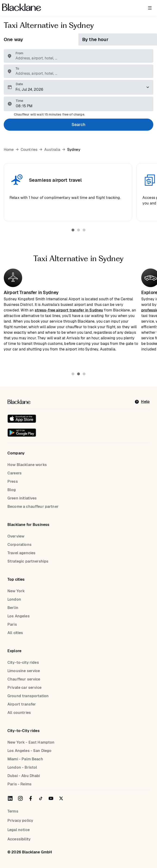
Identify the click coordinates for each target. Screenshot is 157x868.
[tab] (73, 230)
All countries (19, 713)
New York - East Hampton (31, 742)
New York (16, 591)
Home (9, 150)
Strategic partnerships (28, 561)
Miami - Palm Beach (25, 759)
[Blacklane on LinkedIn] (10, 798)
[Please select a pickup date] (78, 87)
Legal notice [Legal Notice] (19, 830)
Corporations (19, 545)
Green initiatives (22, 498)
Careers (14, 473)
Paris (12, 624)
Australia (52, 150)
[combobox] (81, 58)
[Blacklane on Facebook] (31, 798)
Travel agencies (21, 553)
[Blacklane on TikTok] (41, 798)
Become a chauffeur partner (33, 507)
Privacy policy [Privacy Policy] (20, 821)
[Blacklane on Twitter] (61, 798)
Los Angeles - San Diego (29, 751)
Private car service (24, 688)
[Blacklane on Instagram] (20, 798)
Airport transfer (22, 704)
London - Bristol (22, 767)
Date (19, 84)
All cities (15, 633)
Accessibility (19, 839)
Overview (16, 536)
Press (13, 481)
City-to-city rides (23, 662)
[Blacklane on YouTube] (51, 798)
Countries (29, 150)
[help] (142, 402)
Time (19, 101)
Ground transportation (28, 696)
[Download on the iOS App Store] (22, 419)
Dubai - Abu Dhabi (24, 776)
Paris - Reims (19, 784)
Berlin (13, 608)
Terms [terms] (13, 811)
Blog (12, 490)
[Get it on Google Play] (22, 433)
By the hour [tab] (95, 39)
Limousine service (24, 671)
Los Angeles (19, 616)
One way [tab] (13, 39)
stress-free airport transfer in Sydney (69, 310)
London (14, 599)
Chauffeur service (24, 679)
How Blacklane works (27, 465)
